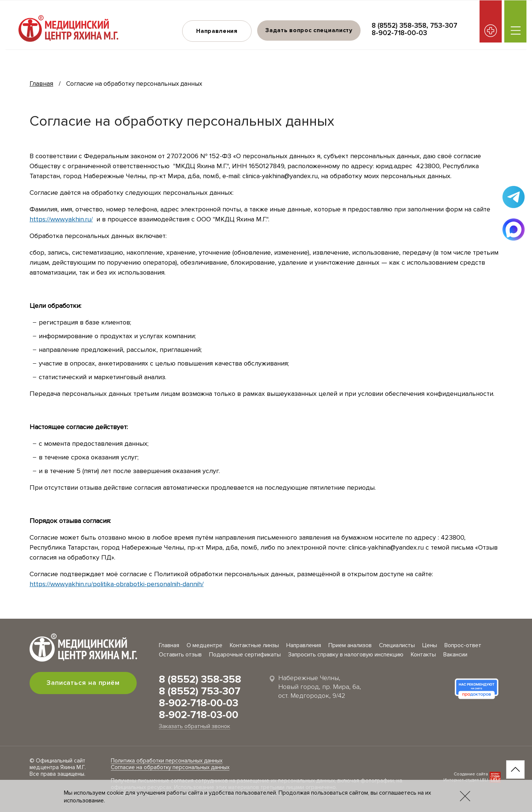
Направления (217, 31)
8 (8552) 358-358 (399, 26)
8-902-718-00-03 (399, 33)
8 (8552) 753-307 (200, 691)
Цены (430, 645)
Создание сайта (471, 774)
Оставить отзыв (180, 655)
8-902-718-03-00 (199, 715)
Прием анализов (350, 645)
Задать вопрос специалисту (309, 30)
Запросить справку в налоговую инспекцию (346, 655)
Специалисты (397, 645)
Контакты (423, 655)
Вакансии (455, 655)
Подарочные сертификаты (245, 655)
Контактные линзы (254, 645)
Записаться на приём (83, 683)
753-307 (444, 26)
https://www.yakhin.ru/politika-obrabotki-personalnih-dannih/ (117, 584)
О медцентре (204, 645)
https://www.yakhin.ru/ (61, 219)
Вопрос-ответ (463, 645)
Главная (41, 84)
